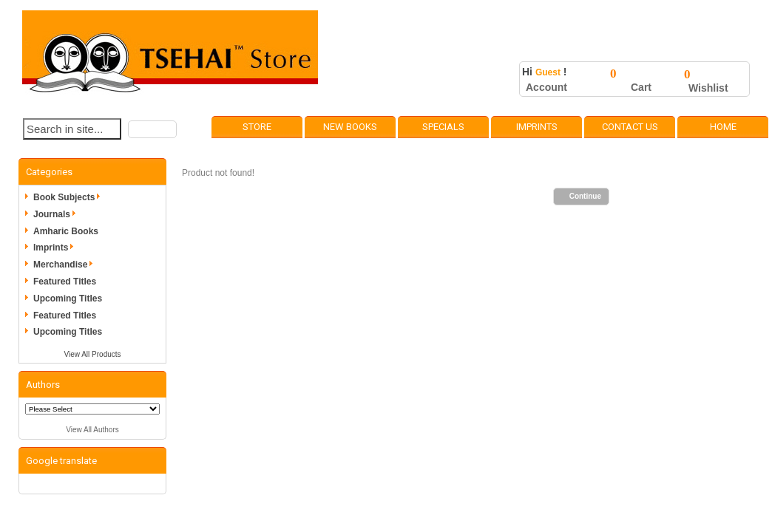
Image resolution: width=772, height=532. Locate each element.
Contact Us (630, 127)
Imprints (537, 127)
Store (257, 127)
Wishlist (708, 88)
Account (546, 87)
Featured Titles (65, 282)
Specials (443, 127)
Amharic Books (66, 231)
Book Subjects (69, 197)
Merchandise (65, 265)
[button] (152, 129)
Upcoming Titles (68, 299)
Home (723, 127)
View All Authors (92, 430)
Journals (57, 214)
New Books (350, 127)
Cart (641, 87)
